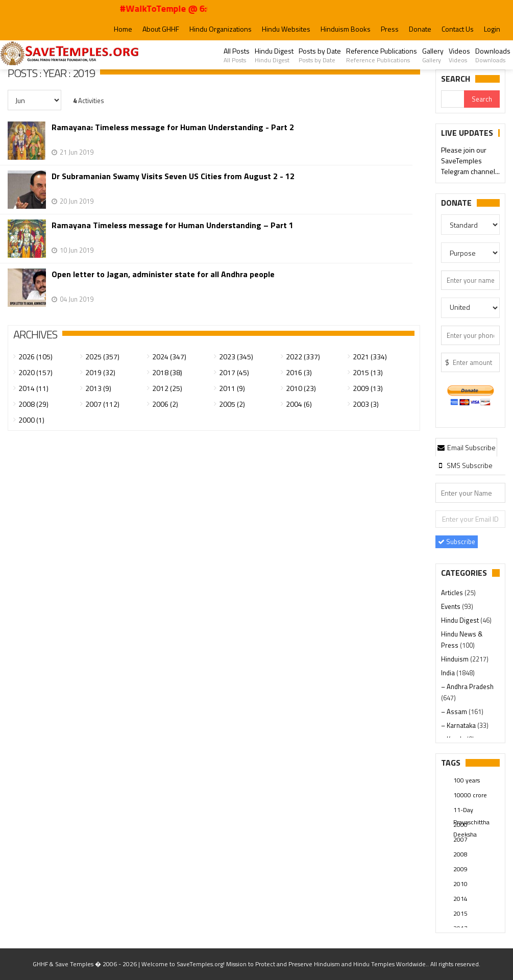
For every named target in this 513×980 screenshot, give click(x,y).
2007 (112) (102, 404)
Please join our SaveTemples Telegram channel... (470, 161)
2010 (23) (301, 388)
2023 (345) (236, 357)
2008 (460, 854)
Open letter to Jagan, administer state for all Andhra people (163, 274)
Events (451, 606)
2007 (460, 839)
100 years (467, 780)
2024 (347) (169, 357)
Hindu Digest (274, 55)
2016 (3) (299, 372)
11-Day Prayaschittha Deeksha (471, 811)
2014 (460, 899)
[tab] (467, 447)
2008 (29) (33, 404)
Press (390, 29)
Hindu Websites (286, 29)
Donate (420, 29)
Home (123, 29)
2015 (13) (368, 372)
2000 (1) (31, 420)
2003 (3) (366, 404)
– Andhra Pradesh (467, 687)
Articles (453, 593)
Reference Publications (382, 55)
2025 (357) (102, 357)
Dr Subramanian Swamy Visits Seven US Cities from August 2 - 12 (173, 176)
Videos (459, 55)
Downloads (493, 55)
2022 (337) (303, 357)
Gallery (433, 55)
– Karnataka (459, 725)
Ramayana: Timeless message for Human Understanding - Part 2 (173, 127)
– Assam (455, 712)
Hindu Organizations (221, 29)
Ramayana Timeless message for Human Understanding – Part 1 (173, 225)
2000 (460, 825)
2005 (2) (232, 404)
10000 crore (470, 795)
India (449, 673)
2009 (460, 869)
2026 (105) (35, 357)
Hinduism (456, 659)
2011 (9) (232, 388)
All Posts (237, 55)
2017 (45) (234, 372)
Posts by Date (320, 55)
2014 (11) (33, 388)
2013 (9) (98, 388)
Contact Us (458, 29)
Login (492, 29)
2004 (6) (299, 404)
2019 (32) (100, 372)
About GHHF (161, 29)
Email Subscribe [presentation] (467, 447)
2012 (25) (167, 388)
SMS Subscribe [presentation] (465, 465)
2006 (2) (165, 404)
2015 (460, 913)
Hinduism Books (346, 29)
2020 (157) (35, 372)
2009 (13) (368, 388)
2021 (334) (370, 357)
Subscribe (457, 542)
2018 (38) (167, 372)
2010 (460, 884)
